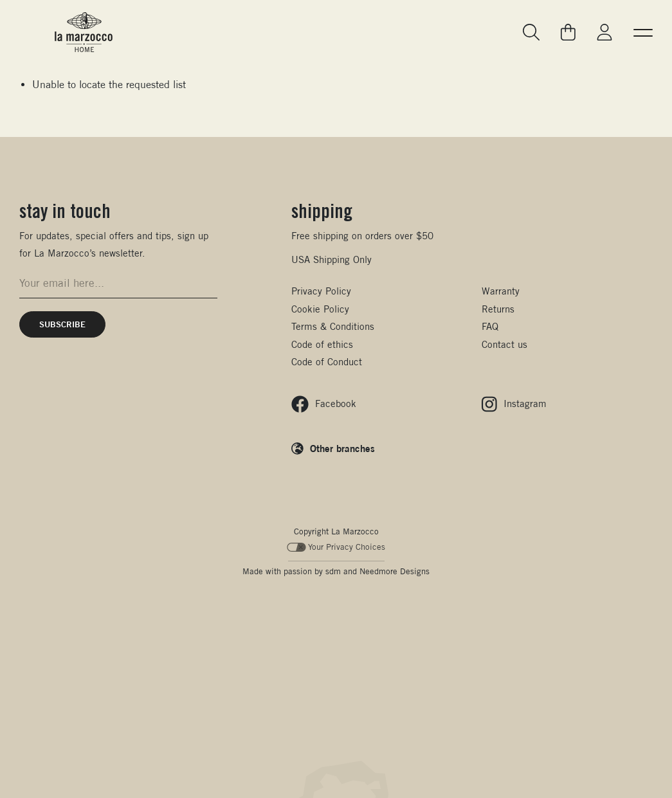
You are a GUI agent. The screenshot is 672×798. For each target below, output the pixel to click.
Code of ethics (322, 344)
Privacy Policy (321, 291)
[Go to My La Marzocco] (604, 32)
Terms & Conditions (333, 326)
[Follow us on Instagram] (514, 404)
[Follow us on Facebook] (324, 404)
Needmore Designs (395, 571)
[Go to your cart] (568, 32)
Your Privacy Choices (336, 547)
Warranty (501, 291)
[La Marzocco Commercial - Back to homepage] (84, 32)
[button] (643, 32)
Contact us (504, 344)
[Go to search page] (532, 32)
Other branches (342, 448)
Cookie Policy (320, 309)
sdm (333, 571)
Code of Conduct (327, 362)
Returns (498, 309)
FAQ (490, 326)
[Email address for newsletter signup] (118, 283)
